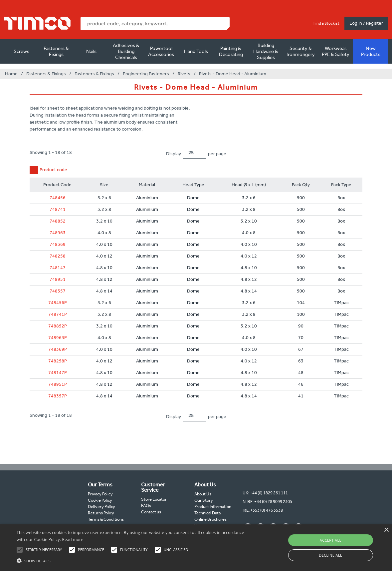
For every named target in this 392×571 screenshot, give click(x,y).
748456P (58, 303)
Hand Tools (196, 51)
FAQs (146, 506)
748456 (58, 198)
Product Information (213, 507)
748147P (58, 373)
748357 (58, 291)
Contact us (151, 512)
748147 (58, 268)
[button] (133, 560)
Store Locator (154, 499)
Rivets (184, 74)
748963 (58, 233)
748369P (58, 349)
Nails (91, 51)
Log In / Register (366, 23)
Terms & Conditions (106, 519)
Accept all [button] (331, 540)
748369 (58, 244)
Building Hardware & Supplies (266, 51)
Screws (21, 51)
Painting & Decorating (231, 51)
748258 (58, 256)
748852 (58, 221)
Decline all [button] (330, 555)
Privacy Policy (100, 494)
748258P (58, 361)
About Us (203, 494)
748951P (58, 384)
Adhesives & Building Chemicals (126, 51)
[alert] (196, 548)
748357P (58, 396)
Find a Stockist (326, 23)
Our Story (204, 500)
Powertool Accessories (161, 51)
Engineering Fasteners (146, 74)
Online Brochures (210, 519)
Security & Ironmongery (301, 51)
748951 (58, 279)
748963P (58, 338)
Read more (73, 540)
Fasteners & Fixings (56, 51)
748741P (58, 314)
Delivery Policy (101, 507)
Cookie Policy (100, 500)
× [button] (386, 530)
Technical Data (207, 513)
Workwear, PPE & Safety (336, 51)
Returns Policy (101, 513)
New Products (371, 51)
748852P (58, 326)
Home (11, 74)
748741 (58, 209)
